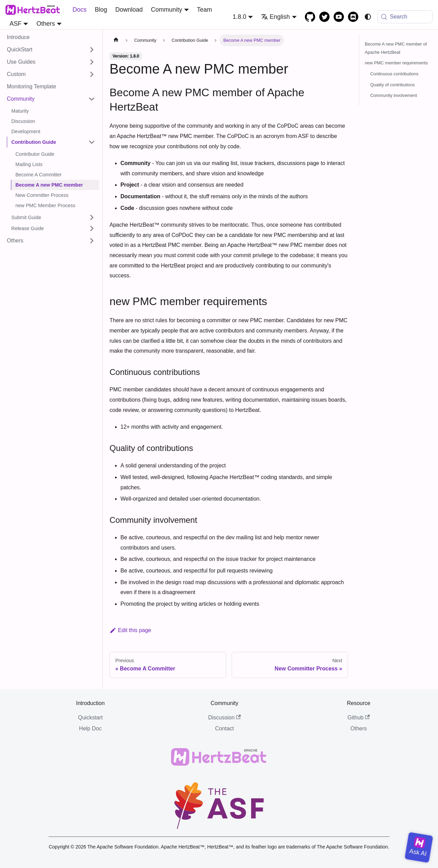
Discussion (224, 718)
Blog (101, 10)
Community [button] (166, 10)
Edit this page (130, 630)
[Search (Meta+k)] (405, 17)
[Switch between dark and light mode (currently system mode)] (368, 17)
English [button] (275, 17)
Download (129, 10)
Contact (224, 728)
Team (205, 10)
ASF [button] (16, 24)
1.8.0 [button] (240, 17)
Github (358, 718)
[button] (51, 50)
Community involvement (394, 95)
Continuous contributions (394, 74)
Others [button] (46, 24)
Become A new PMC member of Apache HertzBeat (396, 48)
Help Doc (90, 728)
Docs (80, 10)
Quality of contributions (392, 85)
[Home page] (116, 40)
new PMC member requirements (396, 63)
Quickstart (90, 718)
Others (359, 728)
